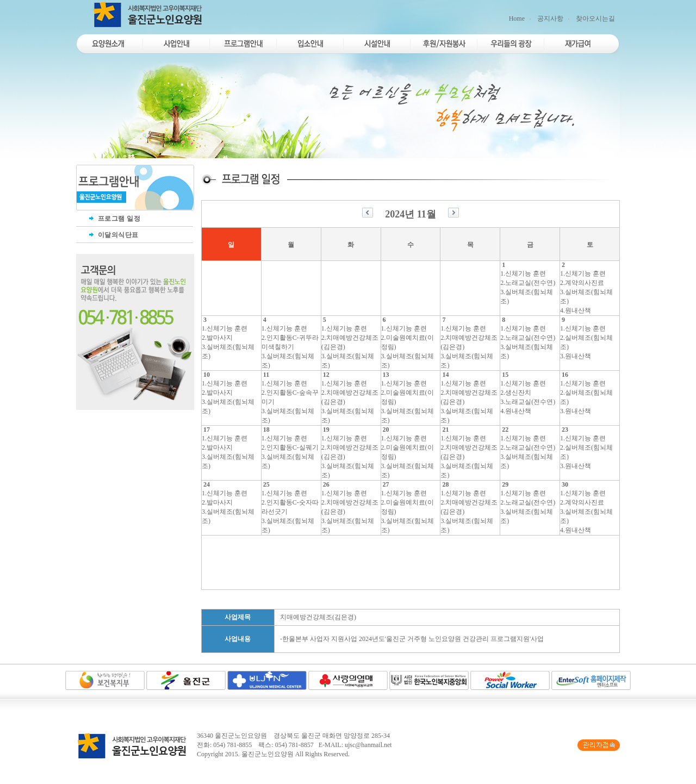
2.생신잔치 (516, 393)
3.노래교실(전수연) (528, 402)
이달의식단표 (113, 235)
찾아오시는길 (595, 18)
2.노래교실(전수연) (528, 283)
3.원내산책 (576, 356)
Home (517, 18)
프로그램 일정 (114, 219)
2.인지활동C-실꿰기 (290, 447)
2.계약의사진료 (582, 283)
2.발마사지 (217, 338)
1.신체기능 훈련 (523, 273)
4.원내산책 (576, 310)
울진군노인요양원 (268, 754)
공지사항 (550, 18)
